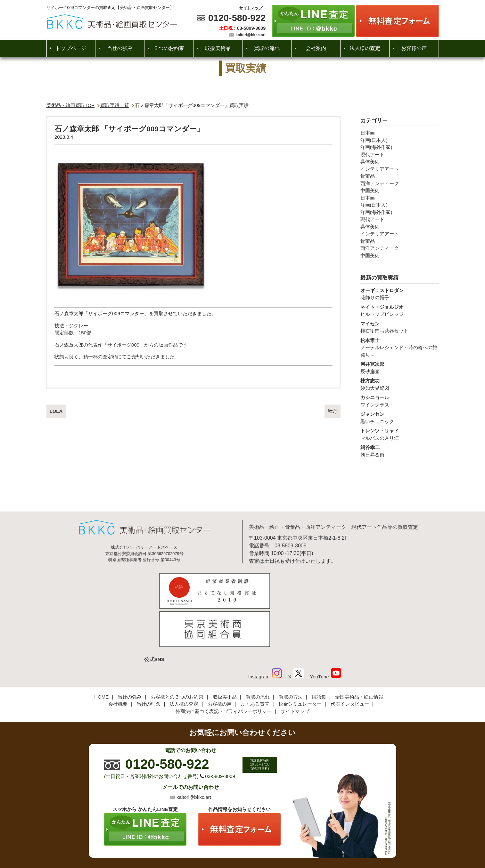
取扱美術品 (218, 48)
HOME (101, 654)
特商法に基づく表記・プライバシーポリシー (224, 668)
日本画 (368, 133)
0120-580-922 (237, 18)
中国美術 (370, 190)
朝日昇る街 (400, 451)
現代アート (372, 155)
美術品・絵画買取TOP (71, 105)
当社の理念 (148, 661)
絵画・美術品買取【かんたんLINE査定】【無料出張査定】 (112, 22)
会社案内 (316, 48)
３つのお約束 (169, 48)
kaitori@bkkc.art (251, 35)
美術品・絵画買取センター (231, 844)
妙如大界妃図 (400, 384)
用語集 (319, 654)
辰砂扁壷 (400, 367)
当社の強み (120, 48)
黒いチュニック (400, 417)
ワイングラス (400, 401)
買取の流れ (267, 48)
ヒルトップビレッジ (400, 310)
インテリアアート (380, 169)
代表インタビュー (350, 661)
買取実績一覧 (115, 105)
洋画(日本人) (374, 140)
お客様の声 (414, 48)
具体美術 (370, 162)
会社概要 (118, 661)
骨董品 (368, 176)
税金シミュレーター (300, 661)
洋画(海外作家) (376, 147)
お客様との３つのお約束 (177, 654)
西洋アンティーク (380, 183)
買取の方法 (291, 654)
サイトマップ (251, 8)
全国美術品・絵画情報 (359, 654)
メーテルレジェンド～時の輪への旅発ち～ (400, 347)
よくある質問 (255, 661)
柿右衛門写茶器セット (400, 327)
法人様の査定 (365, 48)
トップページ (71, 48)
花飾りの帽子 (400, 294)
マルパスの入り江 (400, 434)
